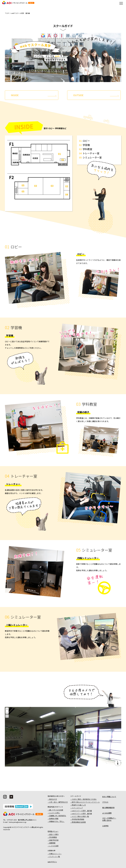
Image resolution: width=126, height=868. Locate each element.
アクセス (105, 802)
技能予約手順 (54, 840)
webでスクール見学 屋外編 (82, 814)
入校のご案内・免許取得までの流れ (84, 799)
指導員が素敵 (54, 819)
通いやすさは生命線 (56, 810)
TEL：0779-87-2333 (10, 820)
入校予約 (105, 826)
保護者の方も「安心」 (57, 821)
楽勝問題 (52, 843)
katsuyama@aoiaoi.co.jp (18, 822)
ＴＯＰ (7, 13)
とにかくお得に (55, 813)
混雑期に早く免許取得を (58, 816)
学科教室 (87, 149)
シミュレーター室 (92, 157)
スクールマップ (77, 808)
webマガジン (52, 862)
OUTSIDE (78, 95)
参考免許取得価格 (78, 819)
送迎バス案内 (54, 834)
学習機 (86, 145)
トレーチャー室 (91, 153)
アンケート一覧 (55, 857)
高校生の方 (53, 799)
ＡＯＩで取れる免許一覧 (80, 816)
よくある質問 (107, 813)
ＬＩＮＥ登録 (54, 846)
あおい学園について (109, 797)
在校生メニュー (53, 831)
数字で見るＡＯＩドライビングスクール (86, 802)
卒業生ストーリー (55, 854)
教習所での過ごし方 (79, 805)
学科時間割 (53, 837)
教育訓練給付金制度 (79, 822)
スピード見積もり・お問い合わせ (109, 819)
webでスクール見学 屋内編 (82, 811)
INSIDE (15, 95)
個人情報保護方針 (108, 808)
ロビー (86, 141)
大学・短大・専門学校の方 (58, 802)
